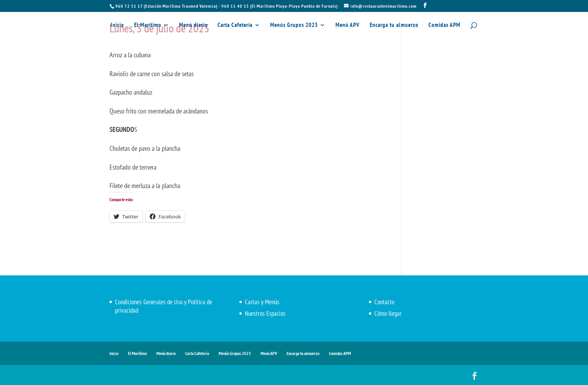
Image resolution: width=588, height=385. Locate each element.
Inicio (117, 25)
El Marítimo (148, 25)
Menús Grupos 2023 (294, 25)
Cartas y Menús (262, 302)
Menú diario (193, 25)
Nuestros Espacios (265, 313)
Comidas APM (444, 25)
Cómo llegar (388, 313)
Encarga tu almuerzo (394, 25)
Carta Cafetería (235, 25)
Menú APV (348, 25)
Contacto (384, 302)
